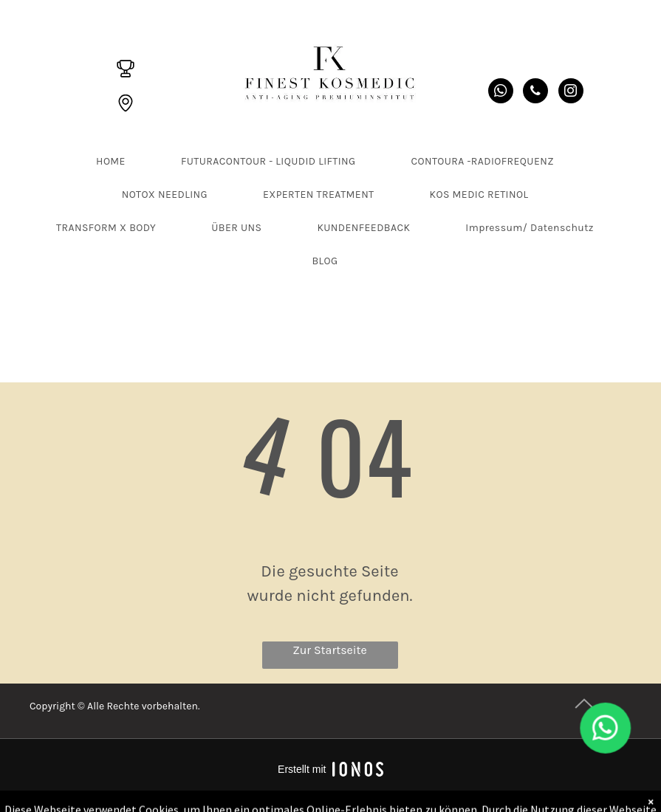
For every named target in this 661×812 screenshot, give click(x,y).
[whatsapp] (501, 93)
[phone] (535, 93)
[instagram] (571, 93)
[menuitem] (116, 161)
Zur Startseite (330, 650)
